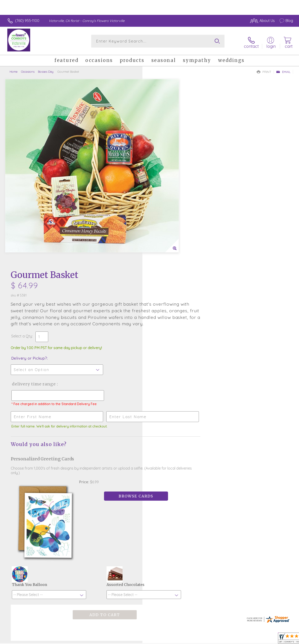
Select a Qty (160, 149)
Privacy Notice (219, 639)
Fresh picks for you (150, 462)
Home (14, 70)
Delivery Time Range (172, 197)
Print (264, 70)
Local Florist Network (252, 639)
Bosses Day (46, 70)
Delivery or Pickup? (168, 171)
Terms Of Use (192, 639)
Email (283, 70)
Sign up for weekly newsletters (150, 487)
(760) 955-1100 (27, 21)
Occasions (28, 70)
